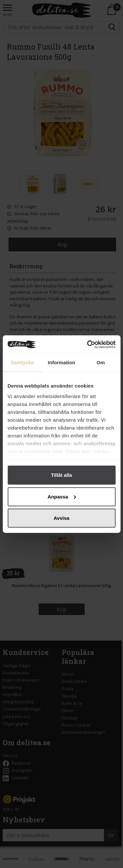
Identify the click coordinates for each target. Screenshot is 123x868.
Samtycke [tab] (22, 362)
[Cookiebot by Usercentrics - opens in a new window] (88, 344)
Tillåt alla (62, 475)
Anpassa (62, 496)
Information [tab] (62, 362)
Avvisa (62, 518)
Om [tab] (101, 362)
